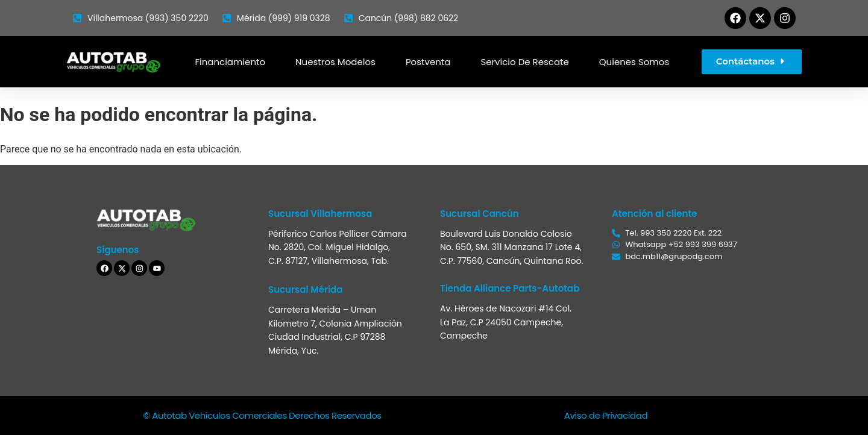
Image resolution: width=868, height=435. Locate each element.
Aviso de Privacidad (606, 415)
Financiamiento (230, 62)
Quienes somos (634, 62)
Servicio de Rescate (524, 62)
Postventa (428, 62)
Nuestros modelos (335, 62)
